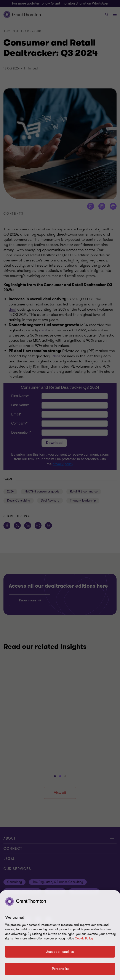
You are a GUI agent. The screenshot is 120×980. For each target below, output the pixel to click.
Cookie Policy (84, 938)
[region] (60, 935)
